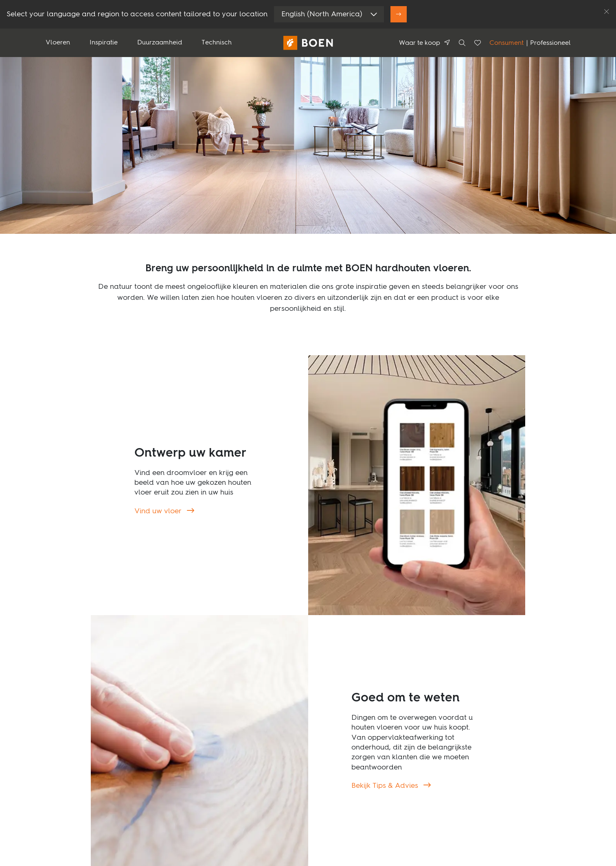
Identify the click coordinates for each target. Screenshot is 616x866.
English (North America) (322, 14)
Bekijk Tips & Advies (386, 786)
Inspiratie (104, 43)
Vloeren (58, 43)
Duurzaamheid (160, 43)
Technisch (217, 43)
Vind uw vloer (159, 511)
